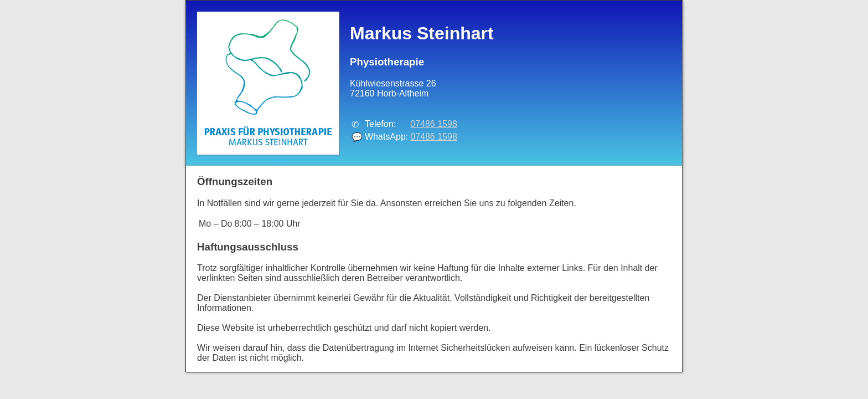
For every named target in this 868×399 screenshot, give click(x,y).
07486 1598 (434, 124)
